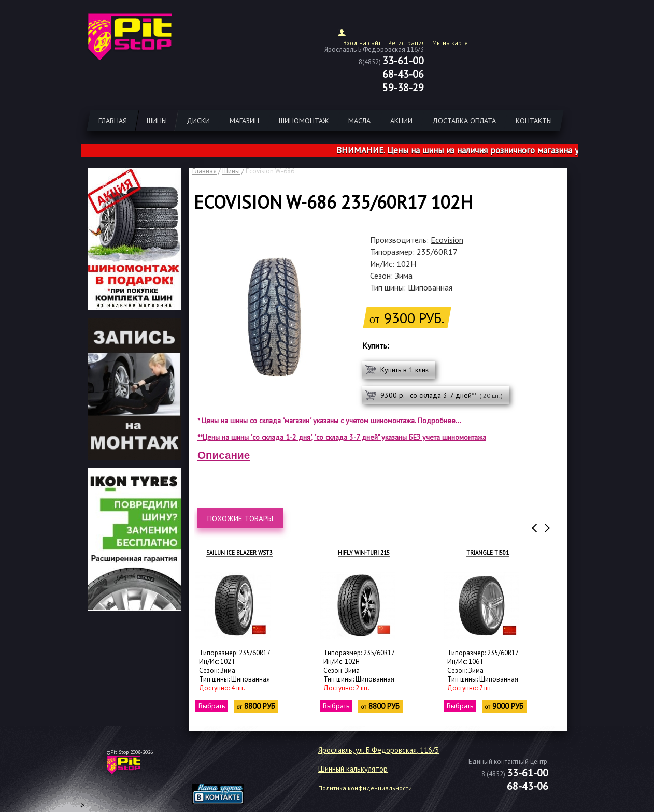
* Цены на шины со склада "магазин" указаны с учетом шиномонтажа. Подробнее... (329, 421)
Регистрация (407, 43)
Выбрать (212, 706)
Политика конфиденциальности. (366, 788)
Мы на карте (450, 43)
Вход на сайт (362, 43)
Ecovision (447, 240)
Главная (204, 171)
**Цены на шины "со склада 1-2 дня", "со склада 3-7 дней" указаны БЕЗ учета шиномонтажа (342, 437)
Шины (231, 171)
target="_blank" (231, 769)
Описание (224, 455)
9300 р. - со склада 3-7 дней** (442, 395)
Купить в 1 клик (404, 370)
